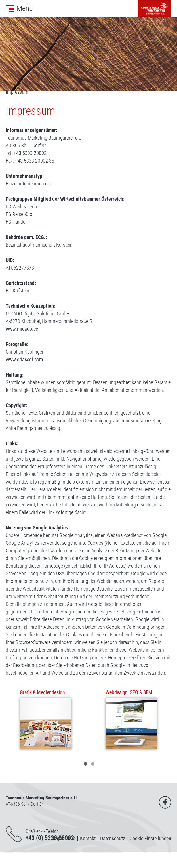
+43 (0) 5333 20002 (50, 838)
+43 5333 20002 (30, 153)
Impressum (17, 92)
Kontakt (88, 838)
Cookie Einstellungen (150, 838)
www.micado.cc (22, 329)
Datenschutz (113, 838)
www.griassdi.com (24, 359)
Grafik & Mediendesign (42, 692)
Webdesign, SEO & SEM (129, 692)
